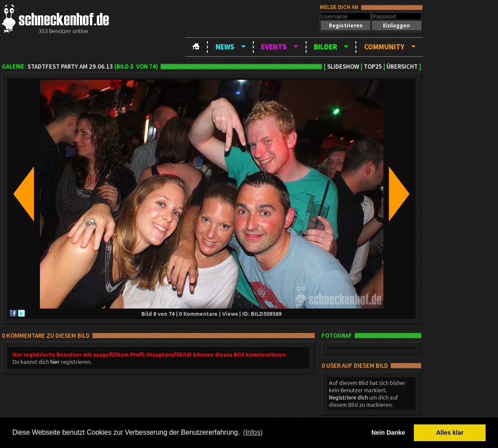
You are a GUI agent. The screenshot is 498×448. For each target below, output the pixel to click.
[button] (346, 26)
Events (274, 47)
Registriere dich (348, 397)
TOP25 (373, 67)
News (225, 47)
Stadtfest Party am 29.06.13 (70, 67)
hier (55, 362)
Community (384, 47)
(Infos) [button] (253, 432)
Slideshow (343, 67)
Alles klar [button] (450, 433)
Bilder (325, 47)
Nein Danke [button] (388, 433)
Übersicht (402, 67)
